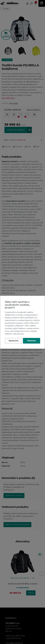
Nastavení (14, 341)
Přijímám (32, 341)
